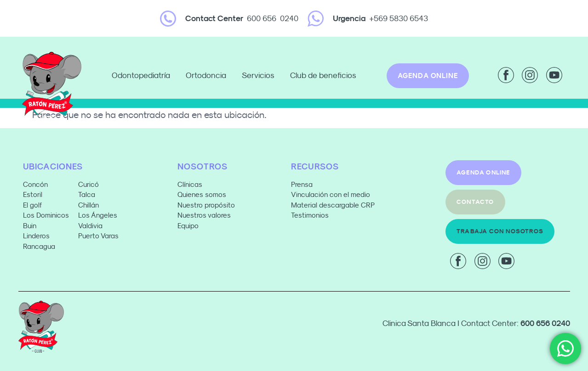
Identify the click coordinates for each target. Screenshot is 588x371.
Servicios (260, 76)
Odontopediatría (143, 76)
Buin (30, 226)
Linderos (36, 236)
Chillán (88, 205)
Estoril (33, 194)
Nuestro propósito (206, 205)
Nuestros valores (204, 215)
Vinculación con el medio (331, 194)
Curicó (88, 184)
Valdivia (90, 226)
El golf (32, 205)
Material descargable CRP (333, 205)
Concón (35, 184)
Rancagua (39, 246)
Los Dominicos (46, 215)
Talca (87, 194)
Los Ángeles (98, 215)
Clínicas (190, 184)
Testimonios (310, 215)
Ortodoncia (208, 76)
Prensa (302, 184)
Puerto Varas (99, 236)
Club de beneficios (323, 76)
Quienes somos (202, 194)
